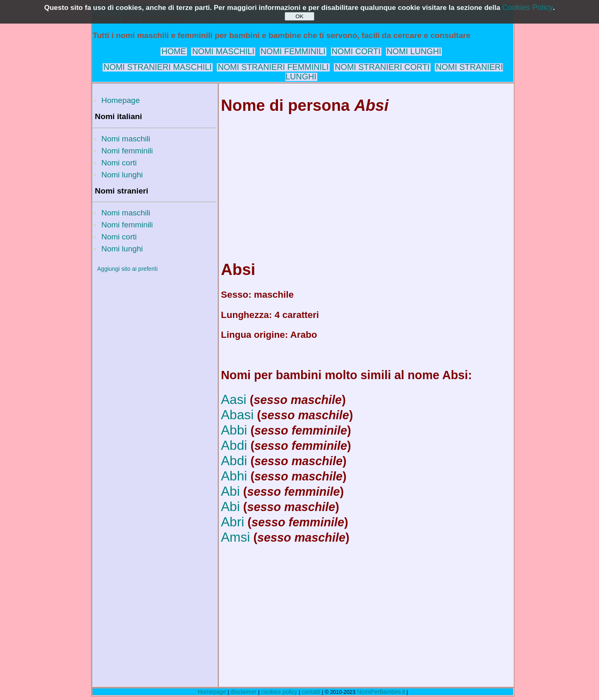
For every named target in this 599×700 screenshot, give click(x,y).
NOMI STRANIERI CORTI (382, 67)
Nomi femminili (127, 151)
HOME (174, 51)
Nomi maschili (126, 139)
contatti (311, 692)
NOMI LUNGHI (414, 51)
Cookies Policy (528, 7)
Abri (232, 522)
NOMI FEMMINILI (293, 51)
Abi (230, 491)
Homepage (121, 100)
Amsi (235, 537)
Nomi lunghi (122, 175)
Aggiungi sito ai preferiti (127, 269)
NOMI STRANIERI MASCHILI (158, 67)
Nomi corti (119, 163)
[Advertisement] (155, 402)
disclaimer (243, 692)
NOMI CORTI (356, 51)
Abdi (234, 445)
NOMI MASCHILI (223, 51)
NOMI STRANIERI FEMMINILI (273, 67)
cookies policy (279, 692)
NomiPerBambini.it (381, 692)
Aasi (234, 399)
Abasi (237, 415)
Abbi (234, 430)
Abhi (234, 476)
